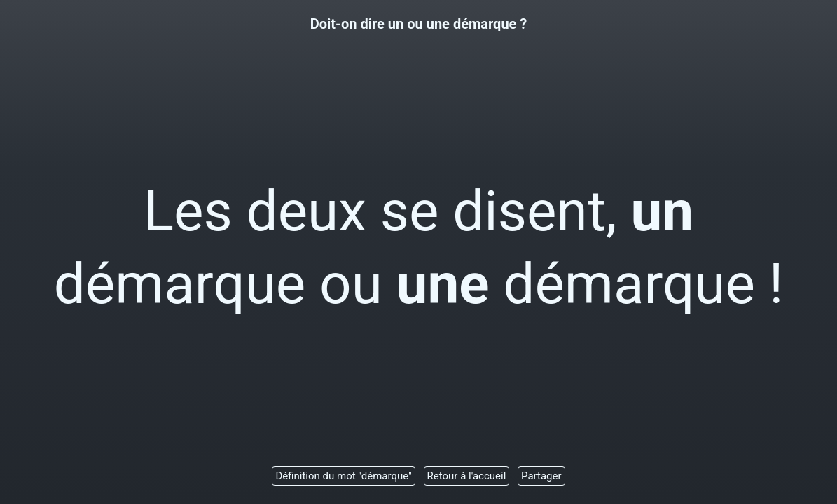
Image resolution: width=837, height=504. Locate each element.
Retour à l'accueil (467, 476)
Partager (541, 476)
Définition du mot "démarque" (343, 476)
